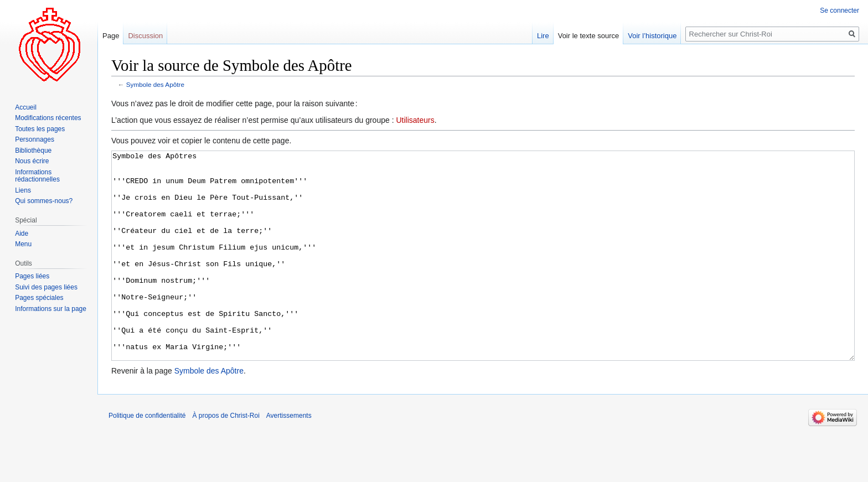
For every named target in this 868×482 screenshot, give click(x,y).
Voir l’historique (652, 36)
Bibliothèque (33, 151)
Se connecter (839, 11)
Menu (23, 244)
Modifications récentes (48, 118)
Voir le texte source (589, 36)
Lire (543, 36)
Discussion (145, 36)
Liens (23, 190)
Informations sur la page (51, 309)
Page (111, 36)
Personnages (35, 139)
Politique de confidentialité (147, 457)
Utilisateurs (415, 120)
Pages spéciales (39, 298)
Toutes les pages (40, 129)
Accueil (26, 107)
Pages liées (32, 276)
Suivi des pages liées (46, 287)
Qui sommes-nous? (44, 201)
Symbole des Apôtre (155, 84)
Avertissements (289, 457)
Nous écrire (32, 161)
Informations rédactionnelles (37, 176)
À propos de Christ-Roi (226, 457)
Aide (22, 234)
